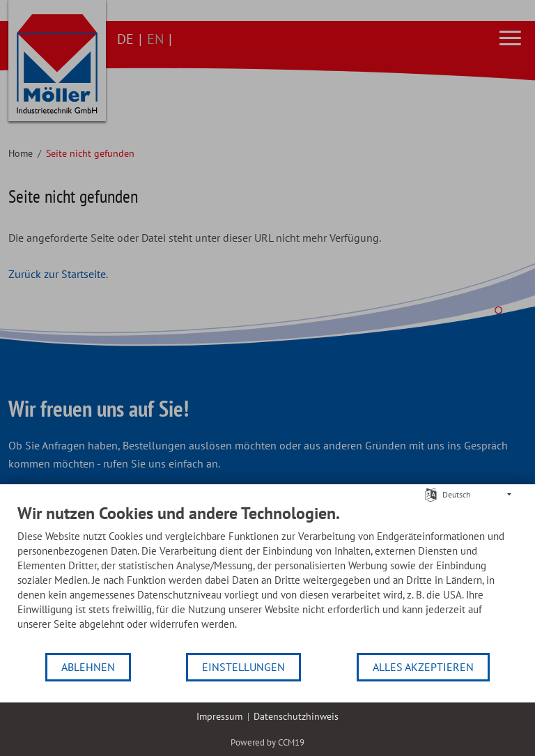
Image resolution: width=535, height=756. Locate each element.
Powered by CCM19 (267, 742)
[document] (267, 577)
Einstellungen (243, 667)
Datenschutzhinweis (296, 716)
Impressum (219, 716)
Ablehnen (88, 667)
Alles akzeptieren (423, 667)
